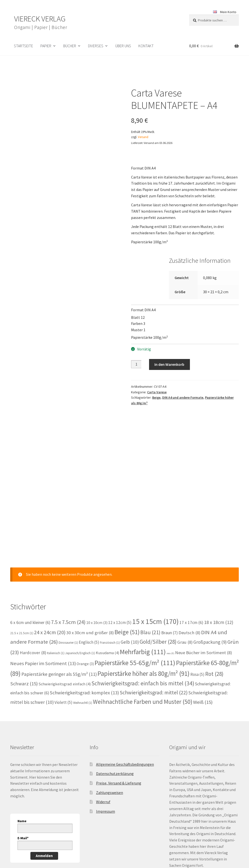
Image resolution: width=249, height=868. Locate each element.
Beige (156, 397)
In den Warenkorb (169, 364)
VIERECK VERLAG (40, 19)
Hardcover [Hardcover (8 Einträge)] (33, 580)
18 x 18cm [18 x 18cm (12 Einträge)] (219, 550)
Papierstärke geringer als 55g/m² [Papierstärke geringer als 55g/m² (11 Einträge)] (59, 602)
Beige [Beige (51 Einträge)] (127, 560)
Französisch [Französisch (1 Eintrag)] (110, 571)
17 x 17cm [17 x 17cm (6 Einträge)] (191, 550)
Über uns (123, 46)
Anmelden (44, 784)
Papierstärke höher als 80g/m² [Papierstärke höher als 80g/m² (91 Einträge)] (144, 601)
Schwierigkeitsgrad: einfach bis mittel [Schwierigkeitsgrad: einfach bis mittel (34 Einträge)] (143, 611)
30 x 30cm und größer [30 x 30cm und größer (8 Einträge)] (90, 561)
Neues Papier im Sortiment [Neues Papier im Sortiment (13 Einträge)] (43, 591)
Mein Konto (228, 12)
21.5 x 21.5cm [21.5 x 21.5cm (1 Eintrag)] (22, 561)
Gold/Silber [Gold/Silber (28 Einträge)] (158, 570)
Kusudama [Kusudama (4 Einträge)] (107, 581)
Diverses (96, 46)
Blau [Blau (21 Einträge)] (150, 560)
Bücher (70, 46)
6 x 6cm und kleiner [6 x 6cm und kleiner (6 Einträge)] (30, 550)
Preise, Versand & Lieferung (119, 711)
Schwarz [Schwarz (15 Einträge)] (24, 612)
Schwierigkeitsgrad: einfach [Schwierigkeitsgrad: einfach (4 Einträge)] (65, 612)
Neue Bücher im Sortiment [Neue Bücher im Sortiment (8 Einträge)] (204, 580)
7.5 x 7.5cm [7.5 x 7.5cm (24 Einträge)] (68, 550)
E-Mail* (23, 766)
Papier (46, 46)
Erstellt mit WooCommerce (75, 840)
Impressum (106, 739)
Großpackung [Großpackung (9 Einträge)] (210, 570)
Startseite (23, 46)
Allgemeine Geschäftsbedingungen (125, 692)
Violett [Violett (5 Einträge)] (63, 631)
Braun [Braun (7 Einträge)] (169, 561)
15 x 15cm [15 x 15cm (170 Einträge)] (156, 549)
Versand (143, 137)
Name (22, 749)
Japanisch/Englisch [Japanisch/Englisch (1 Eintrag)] (80, 581)
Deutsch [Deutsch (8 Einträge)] (189, 561)
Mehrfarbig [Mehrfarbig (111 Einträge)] (143, 580)
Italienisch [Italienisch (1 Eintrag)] (56, 581)
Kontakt (146, 46)
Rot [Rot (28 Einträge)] (214, 602)
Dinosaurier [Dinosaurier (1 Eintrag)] (68, 571)
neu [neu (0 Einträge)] (170, 581)
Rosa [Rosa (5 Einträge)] (197, 602)
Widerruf (103, 730)
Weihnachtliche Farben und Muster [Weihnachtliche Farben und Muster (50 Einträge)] (143, 630)
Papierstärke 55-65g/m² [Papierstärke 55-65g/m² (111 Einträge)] (135, 591)
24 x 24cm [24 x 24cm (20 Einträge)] (50, 561)
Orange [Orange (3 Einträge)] (85, 592)
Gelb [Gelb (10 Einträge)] (130, 570)
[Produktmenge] (136, 364)
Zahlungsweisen (110, 721)
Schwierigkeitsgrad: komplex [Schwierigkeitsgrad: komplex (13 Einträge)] (84, 621)
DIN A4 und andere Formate (183, 397)
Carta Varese (157, 392)
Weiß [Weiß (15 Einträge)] (203, 630)
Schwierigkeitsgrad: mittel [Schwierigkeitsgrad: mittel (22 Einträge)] (154, 620)
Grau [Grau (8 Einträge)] (185, 570)
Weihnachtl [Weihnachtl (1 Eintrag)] (83, 631)
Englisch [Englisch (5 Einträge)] (89, 570)
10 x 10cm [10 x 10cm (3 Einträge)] (97, 551)
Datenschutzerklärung (115, 702)
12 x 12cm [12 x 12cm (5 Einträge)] (120, 550)
